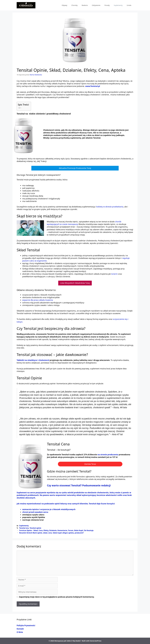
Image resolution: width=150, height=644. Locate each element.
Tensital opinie (35, 528)
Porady (107, 5)
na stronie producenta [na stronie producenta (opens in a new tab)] (108, 454)
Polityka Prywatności (26, 625)
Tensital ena (24, 528)
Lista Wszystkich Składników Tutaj (75, 283)
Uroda (129, 5)
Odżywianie (96, 5)
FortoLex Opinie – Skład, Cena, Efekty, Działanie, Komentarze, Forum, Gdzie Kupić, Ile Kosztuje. (56, 530)
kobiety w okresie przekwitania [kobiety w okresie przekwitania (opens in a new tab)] (110, 207)
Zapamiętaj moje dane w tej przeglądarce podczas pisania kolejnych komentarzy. (57, 597)
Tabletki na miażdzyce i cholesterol (33, 360)
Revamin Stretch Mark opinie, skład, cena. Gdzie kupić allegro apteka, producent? (51, 533)
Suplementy (118, 5)
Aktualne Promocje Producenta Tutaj (75, 168)
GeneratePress (96, 641)
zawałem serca (41, 512)
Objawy (64, 5)
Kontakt (20, 629)
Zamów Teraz (90, 464)
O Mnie (20, 632)
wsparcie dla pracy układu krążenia (38, 300)
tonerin (114, 274)
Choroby (74, 5)
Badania (85, 5)
